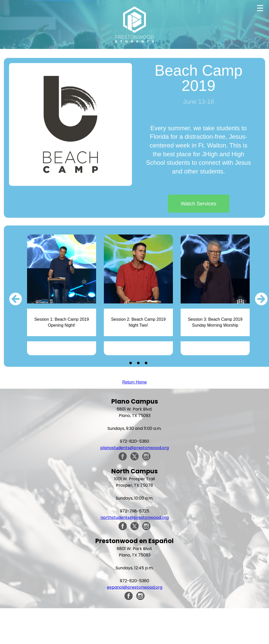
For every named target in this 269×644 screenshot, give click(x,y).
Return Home (134, 382)
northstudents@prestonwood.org (135, 517)
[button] (15, 299)
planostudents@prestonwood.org (134, 448)
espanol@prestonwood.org (135, 587)
